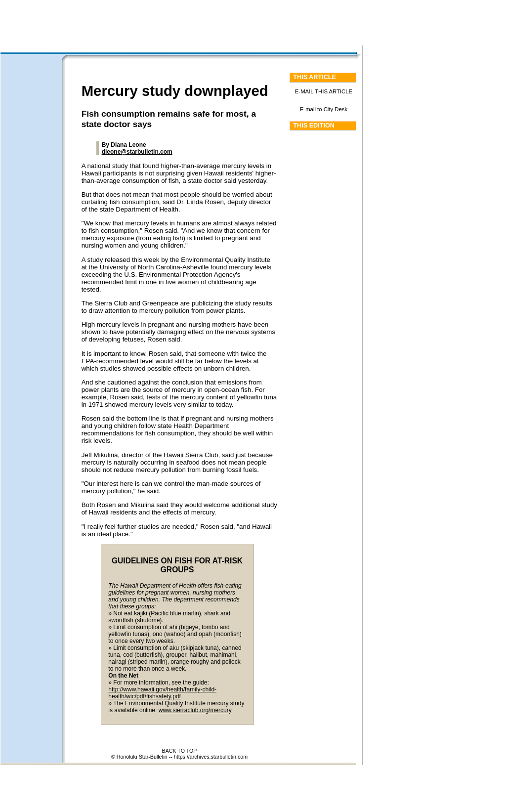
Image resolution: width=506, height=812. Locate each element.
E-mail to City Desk (324, 109)
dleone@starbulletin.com (137, 152)
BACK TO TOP (180, 751)
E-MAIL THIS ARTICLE (324, 91)
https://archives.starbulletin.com (211, 757)
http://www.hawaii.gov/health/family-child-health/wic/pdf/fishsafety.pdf (162, 693)
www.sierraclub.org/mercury (195, 710)
